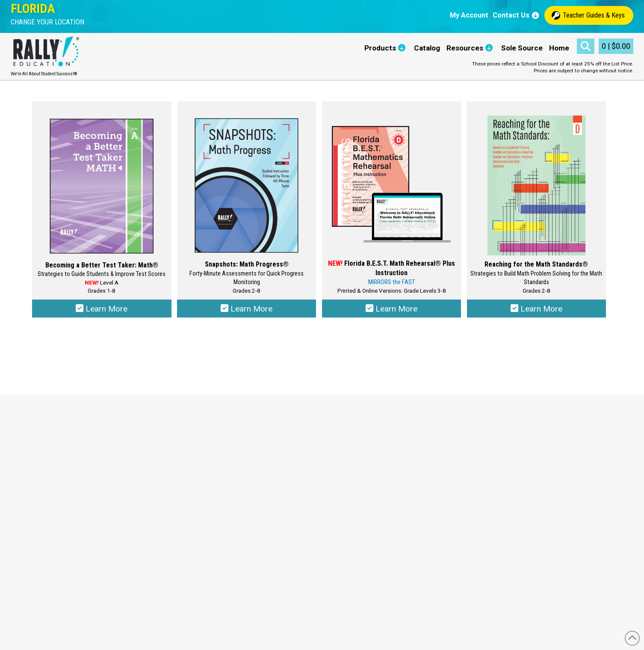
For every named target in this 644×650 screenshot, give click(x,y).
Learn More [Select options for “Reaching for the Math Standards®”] (536, 310)
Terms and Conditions (258, 457)
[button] (47, 22)
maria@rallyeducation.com (63, 486)
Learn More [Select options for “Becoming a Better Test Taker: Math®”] (102, 310)
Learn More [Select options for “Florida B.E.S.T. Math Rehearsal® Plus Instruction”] (391, 310)
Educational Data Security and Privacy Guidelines (298, 476)
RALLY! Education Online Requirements (284, 486)
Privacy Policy (246, 467)
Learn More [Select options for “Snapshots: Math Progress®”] (247, 310)
